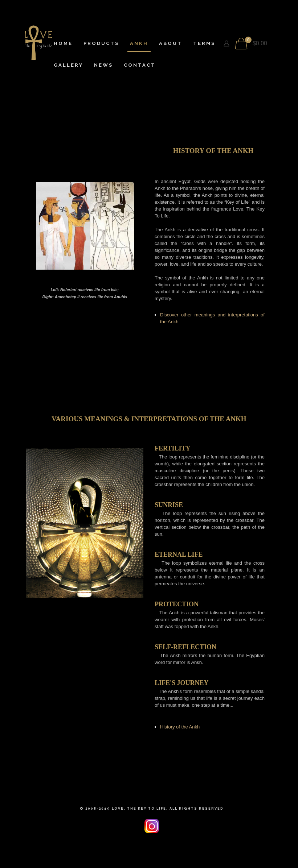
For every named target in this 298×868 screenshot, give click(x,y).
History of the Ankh (180, 727)
